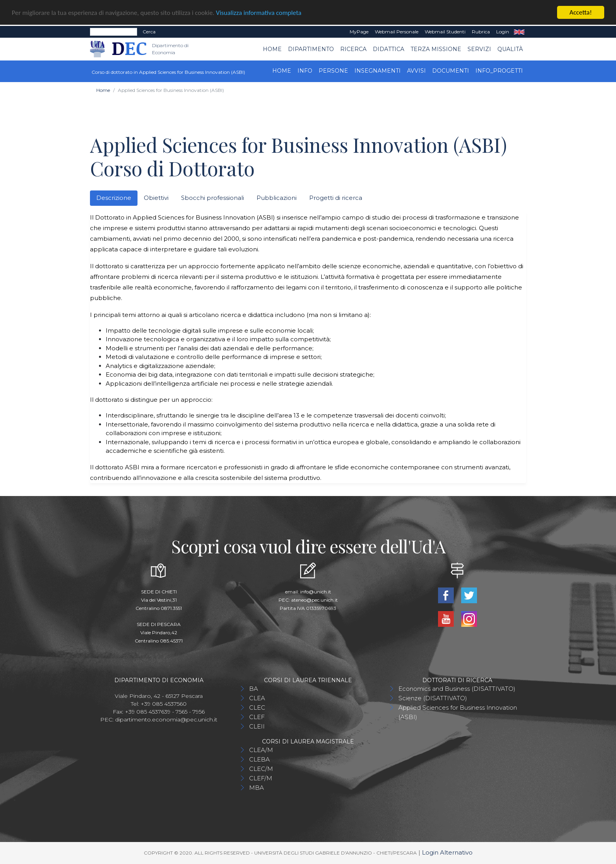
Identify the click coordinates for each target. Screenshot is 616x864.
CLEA (257, 698)
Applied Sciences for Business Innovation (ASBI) (458, 712)
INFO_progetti (499, 71)
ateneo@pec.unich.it (314, 600)
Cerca (149, 32)
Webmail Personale (397, 32)
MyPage (359, 32)
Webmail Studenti (445, 32)
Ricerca (353, 49)
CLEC (257, 707)
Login (503, 32)
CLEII (257, 726)
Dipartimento (311, 49)
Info (305, 71)
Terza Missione (436, 49)
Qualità (510, 49)
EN (519, 32)
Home (272, 49)
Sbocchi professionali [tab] (213, 198)
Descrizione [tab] (114, 198)
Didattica (389, 49)
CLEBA (259, 759)
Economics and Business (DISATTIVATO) (457, 689)
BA (254, 689)
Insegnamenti (378, 71)
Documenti (451, 71)
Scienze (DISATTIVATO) (433, 698)
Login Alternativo (447, 852)
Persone (333, 71)
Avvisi (416, 71)
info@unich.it (316, 592)
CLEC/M (261, 769)
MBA (257, 788)
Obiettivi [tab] (156, 198)
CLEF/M (261, 778)
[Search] (114, 32)
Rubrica (481, 32)
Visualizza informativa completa (259, 12)
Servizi (479, 49)
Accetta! (581, 12)
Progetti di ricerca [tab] (336, 198)
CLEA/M (261, 750)
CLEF (257, 717)
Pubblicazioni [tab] (277, 198)
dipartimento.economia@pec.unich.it (166, 719)
